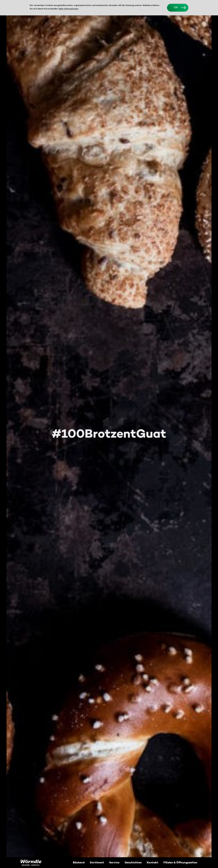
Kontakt (153, 863)
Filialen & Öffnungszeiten (180, 863)
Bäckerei (79, 863)
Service (114, 863)
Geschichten (133, 863)
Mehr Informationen (69, 9)
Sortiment (97, 863)
